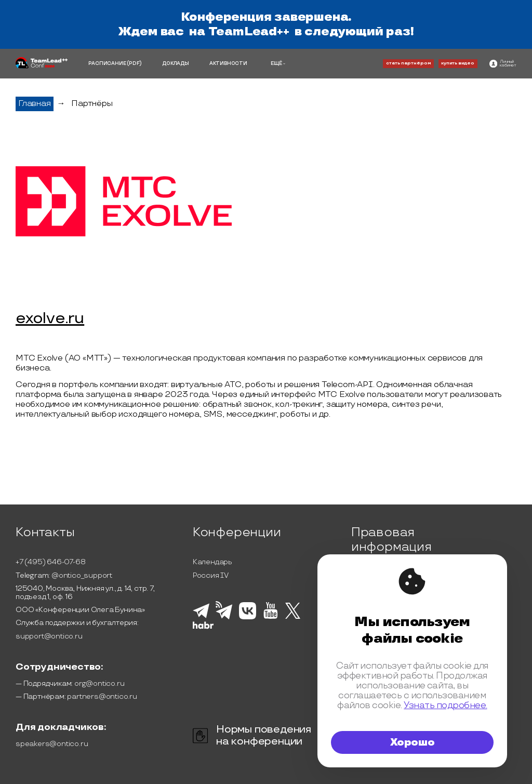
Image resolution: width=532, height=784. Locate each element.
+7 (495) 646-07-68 (50, 562)
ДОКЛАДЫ (176, 64)
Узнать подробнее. (445, 706)
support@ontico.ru (49, 636)
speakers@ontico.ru (52, 744)
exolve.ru (50, 319)
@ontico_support (82, 575)
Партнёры (92, 104)
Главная (35, 104)
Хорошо (413, 742)
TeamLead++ (249, 32)
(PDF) (134, 64)
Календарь (212, 562)
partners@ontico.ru (102, 696)
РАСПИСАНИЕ (107, 64)
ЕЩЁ (276, 64)
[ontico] (503, 64)
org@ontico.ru (99, 683)
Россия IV (211, 575)
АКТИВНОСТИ (228, 64)
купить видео (458, 63)
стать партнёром (409, 63)
